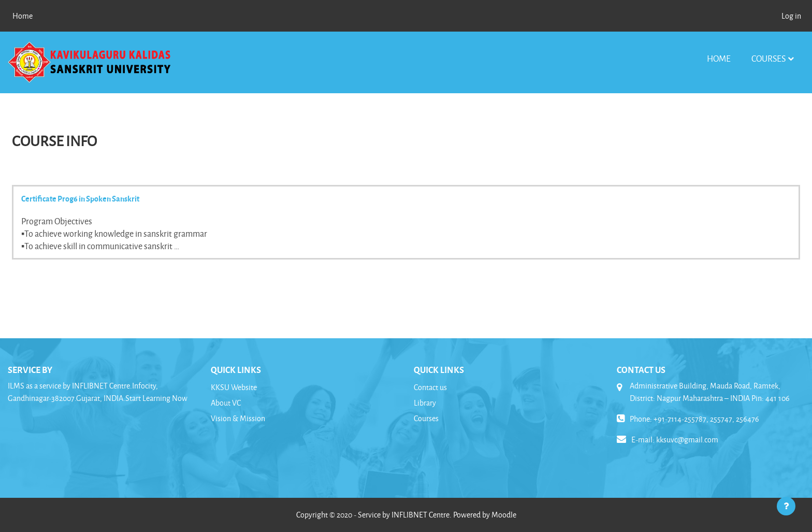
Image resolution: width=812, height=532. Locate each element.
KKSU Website (234, 387)
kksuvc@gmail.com (687, 440)
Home (719, 58)
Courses (769, 58)
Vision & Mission (238, 418)
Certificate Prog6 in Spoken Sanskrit (80, 198)
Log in (791, 16)
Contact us (430, 387)
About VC (226, 403)
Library (425, 403)
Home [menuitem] (23, 16)
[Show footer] (786, 506)
